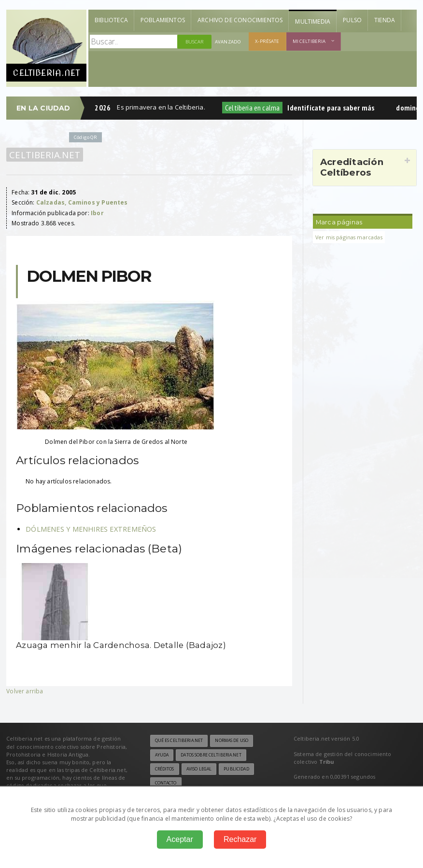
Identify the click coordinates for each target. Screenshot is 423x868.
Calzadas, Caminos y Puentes (82, 202)
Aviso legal (199, 769)
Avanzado (228, 42)
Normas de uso (232, 741)
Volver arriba (25, 691)
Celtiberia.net (45, 155)
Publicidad (236, 769)
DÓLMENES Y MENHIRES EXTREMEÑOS (91, 529)
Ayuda (162, 755)
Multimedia (313, 21)
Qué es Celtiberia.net (179, 741)
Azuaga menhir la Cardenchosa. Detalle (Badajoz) (121, 645)
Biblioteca (111, 20)
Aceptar (180, 839)
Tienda (385, 20)
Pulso (352, 20)
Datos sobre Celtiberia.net (211, 755)
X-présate (267, 41)
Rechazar (240, 839)
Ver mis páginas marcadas (349, 237)
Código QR (85, 137)
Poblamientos (163, 20)
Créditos (165, 769)
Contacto (166, 783)
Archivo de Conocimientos (240, 20)
